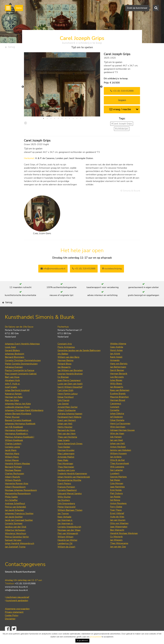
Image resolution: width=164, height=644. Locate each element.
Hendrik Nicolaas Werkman (124, 541)
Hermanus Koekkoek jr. (16, 441)
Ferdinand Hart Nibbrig (69, 424)
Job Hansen (116, 444)
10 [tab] (77, 119)
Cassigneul (116, 411)
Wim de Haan (117, 441)
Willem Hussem (118, 461)
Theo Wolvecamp (119, 551)
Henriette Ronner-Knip (17, 491)
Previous (23, 88)
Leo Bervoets (117, 384)
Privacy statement (14, 619)
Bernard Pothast (13, 474)
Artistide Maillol (66, 464)
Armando (115, 368)
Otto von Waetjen (119, 531)
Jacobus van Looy (66, 477)
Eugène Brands (118, 401)
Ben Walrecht (117, 537)
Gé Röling (115, 507)
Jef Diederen (116, 424)
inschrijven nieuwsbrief (17, 605)
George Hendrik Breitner (70, 381)
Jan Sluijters (64, 507)
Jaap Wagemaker (119, 534)
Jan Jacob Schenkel (14, 517)
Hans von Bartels (119, 371)
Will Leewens (117, 474)
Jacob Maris (11, 458)
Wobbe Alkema (118, 351)
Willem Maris (12, 464)
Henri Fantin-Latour (68, 401)
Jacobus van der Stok (16, 534)
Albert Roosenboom (15, 494)
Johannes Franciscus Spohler (19, 521)
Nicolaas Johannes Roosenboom (21, 497)
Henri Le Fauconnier (120, 431)
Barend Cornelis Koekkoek (18, 428)
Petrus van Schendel (15, 514)
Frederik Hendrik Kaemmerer (72, 481)
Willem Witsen (65, 544)
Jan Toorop (63, 521)
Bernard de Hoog (66, 438)
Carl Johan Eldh (65, 398)
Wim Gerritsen (118, 434)
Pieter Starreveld (66, 514)
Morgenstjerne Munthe (69, 487)
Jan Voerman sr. (65, 531)
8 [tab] (69, 119)
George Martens (118, 484)
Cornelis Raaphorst (67, 497)
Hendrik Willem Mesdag (17, 471)
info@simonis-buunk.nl (16, 598)
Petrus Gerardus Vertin (17, 544)
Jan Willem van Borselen (70, 378)
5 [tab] (58, 119)
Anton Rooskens (118, 511)
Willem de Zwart (66, 554)
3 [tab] (51, 119)
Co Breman (63, 384)
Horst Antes (116, 358)
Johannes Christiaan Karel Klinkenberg (24, 418)
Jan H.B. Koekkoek (14, 434)
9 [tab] (73, 119)
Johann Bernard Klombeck (18, 421)
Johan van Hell (65, 431)
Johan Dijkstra (117, 421)
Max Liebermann (66, 461)
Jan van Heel (116, 447)
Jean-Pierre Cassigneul (69, 388)
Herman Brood (118, 407)
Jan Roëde (115, 504)
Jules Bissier (116, 388)
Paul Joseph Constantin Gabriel (21, 381)
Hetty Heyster (65, 434)
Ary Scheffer (11, 507)
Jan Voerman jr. (65, 527)
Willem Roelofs (13, 487)
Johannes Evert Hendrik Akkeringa (22, 351)
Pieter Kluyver (12, 424)
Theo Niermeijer (66, 474)
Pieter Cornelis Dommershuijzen (21, 371)
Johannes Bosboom (15, 361)
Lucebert (115, 481)
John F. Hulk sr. (12, 391)
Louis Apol (10, 354)
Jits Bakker (63, 361)
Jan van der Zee (118, 554)
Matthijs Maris (12, 461)
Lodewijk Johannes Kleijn (17, 414)
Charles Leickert (13, 451)
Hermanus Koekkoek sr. (17, 438)
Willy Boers (116, 391)
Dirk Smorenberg (66, 511)
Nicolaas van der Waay (69, 537)
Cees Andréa (117, 354)
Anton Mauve (12, 468)
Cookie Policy (12, 623)
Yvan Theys (116, 517)
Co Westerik (116, 544)
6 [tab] (62, 119)
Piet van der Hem (67, 441)
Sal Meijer (115, 487)
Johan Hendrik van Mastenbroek (74, 484)
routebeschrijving (112, 270)
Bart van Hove (12, 384)
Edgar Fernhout (66, 404)
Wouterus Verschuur (16, 541)
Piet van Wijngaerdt (68, 541)
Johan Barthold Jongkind (17, 398)
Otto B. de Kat (117, 467)
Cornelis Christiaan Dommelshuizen (23, 368)
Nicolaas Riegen (13, 477)
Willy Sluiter (64, 504)
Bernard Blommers (15, 364)
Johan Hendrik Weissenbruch (20, 551)
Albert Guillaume (67, 418)
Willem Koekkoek (14, 448)
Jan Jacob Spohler (14, 524)
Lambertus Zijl (65, 551)
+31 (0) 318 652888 (122, 92)
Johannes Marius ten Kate (18, 411)
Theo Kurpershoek (120, 471)
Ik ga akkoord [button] (82, 640)
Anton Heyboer (118, 454)
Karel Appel (116, 364)
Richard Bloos (65, 371)
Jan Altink (115, 361)
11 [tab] (81, 119)
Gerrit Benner (117, 378)
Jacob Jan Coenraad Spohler (19, 527)
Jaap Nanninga (117, 494)
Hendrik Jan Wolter (67, 547)
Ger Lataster (117, 477)
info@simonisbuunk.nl (53, 270)
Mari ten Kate (12, 408)
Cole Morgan (117, 491)
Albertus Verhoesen (15, 537)
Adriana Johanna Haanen (70, 421)
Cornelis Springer (14, 531)
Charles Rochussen (14, 481)
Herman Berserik (119, 381)
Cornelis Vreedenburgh (69, 534)
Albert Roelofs (12, 484)
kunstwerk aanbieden (16, 608)
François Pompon (66, 494)
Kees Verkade (64, 524)
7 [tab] (66, 119)
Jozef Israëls (11, 394)
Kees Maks (63, 468)
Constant (115, 414)
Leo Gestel (63, 411)
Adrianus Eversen (14, 374)
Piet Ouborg (116, 501)
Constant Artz (65, 351)
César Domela (117, 427)
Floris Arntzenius (66, 354)
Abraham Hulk (12, 388)
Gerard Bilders (12, 358)
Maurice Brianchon (119, 404)
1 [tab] (44, 119)
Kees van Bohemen (120, 397)
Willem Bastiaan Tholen (70, 517)
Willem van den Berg (68, 364)
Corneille (115, 417)
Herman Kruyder (66, 458)
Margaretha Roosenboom (18, 501)
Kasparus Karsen (13, 401)
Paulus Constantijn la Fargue (20, 378)
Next (101, 88)
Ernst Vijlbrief (117, 521)
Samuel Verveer (13, 547)
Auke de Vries (117, 524)
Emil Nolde (116, 497)
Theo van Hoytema (67, 444)
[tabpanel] (62, 103)
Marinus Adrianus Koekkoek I (20, 444)
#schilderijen (122, 130)
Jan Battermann (118, 374)
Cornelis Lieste (12, 454)
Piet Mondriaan (65, 471)
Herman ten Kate (14, 404)
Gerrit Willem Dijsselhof (70, 394)
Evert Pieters (64, 491)
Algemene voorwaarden (17, 616)
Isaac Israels (64, 448)
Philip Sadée (11, 504)
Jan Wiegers (116, 547)
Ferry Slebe (116, 514)
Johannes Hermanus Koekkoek (20, 431)
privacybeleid (96, 637)
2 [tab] (47, 119)
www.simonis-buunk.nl (16, 594)
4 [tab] (55, 119)
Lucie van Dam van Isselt (70, 391)
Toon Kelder (64, 454)
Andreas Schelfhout (15, 511)
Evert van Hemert (67, 428)
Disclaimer (10, 626)
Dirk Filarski (63, 408)
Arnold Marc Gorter (68, 414)
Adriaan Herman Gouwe (122, 437)
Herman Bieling (66, 368)
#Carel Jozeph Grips (122, 125)
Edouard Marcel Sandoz (70, 501)
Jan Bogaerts (64, 374)
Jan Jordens (116, 464)
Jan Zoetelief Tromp (15, 554)
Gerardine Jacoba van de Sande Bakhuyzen (79, 358)
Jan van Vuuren (118, 527)
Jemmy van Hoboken (121, 457)
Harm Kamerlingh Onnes (70, 451)
